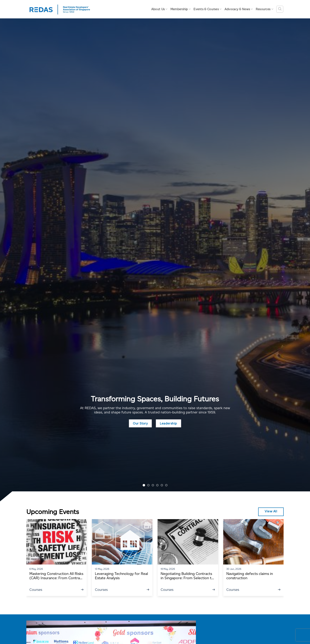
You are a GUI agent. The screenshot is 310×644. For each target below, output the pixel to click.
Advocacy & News (239, 9)
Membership (181, 9)
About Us (159, 9)
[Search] (280, 9)
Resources (264, 9)
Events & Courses (207, 9)
